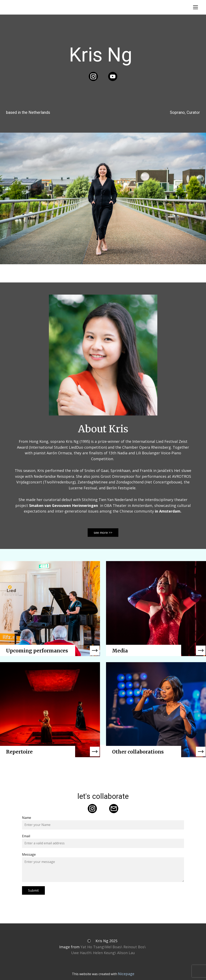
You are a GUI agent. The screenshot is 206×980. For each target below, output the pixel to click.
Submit (33, 890)
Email (26, 836)
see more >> (103, 533)
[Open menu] (195, 7)
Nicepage (126, 974)
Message (29, 854)
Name (27, 818)
